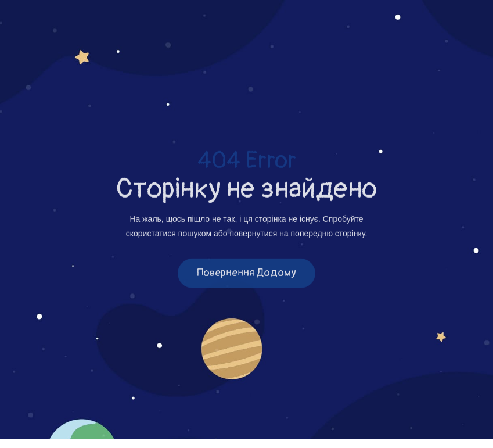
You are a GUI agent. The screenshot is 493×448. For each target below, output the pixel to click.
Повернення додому (246, 274)
